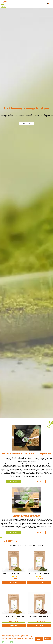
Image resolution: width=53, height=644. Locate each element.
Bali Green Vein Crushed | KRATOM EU (39, 574)
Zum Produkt (14, 583)
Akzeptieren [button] (47, 639)
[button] (3, 642)
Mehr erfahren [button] (5, 640)
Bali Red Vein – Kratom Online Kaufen (14, 616)
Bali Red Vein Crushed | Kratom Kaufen (39, 616)
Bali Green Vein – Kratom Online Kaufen (14, 574)
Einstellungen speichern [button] (39, 639)
